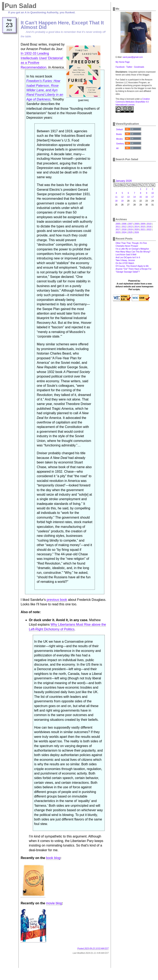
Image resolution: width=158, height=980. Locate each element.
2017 (118, 230)
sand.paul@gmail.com (133, 57)
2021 (143, 230)
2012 (124, 227)
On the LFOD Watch (125, 263)
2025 (130, 232)
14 (135, 197)
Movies (119, 139)
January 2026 (124, 181)
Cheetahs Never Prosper (127, 246)
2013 (130, 227)
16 (147, 197)
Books (119, 134)
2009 (143, 224)
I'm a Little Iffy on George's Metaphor (132, 249)
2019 (130, 230)
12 (122, 197)
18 (116, 201)
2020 (136, 230)
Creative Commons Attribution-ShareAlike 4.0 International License (133, 102)
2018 (124, 230)
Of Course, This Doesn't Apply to (132, 266)
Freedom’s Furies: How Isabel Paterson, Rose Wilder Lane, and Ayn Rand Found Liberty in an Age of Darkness (45, 90)
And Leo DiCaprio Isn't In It (128, 257)
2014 (136, 227)
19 (122, 201)
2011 (118, 227)
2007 (130, 224)
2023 (118, 232)
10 (153, 193)
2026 (136, 232)
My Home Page (123, 62)
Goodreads (139, 67)
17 (153, 197)
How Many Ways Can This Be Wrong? (133, 252)
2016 (149, 227)
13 (128, 197)
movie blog (54, 903)
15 (141, 197)
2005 (118, 224)
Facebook (120, 67)
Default (119, 129)
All (117, 148)
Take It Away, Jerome (125, 260)
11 (116, 197)
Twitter (129, 67)
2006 (124, 224)
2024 (124, 232)
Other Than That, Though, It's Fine (131, 243)
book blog (53, 858)
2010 (149, 224)
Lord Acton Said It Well (126, 255)
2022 (149, 230)
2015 (143, 227)
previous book (57, 600)
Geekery (120, 144)
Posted (93, 949)
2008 (136, 224)
